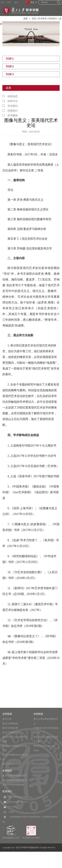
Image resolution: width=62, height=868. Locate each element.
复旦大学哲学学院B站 (13, 785)
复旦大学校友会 (10, 764)
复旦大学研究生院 (11, 732)
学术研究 (42, 19)
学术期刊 (10, 106)
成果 (26, 19)
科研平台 (10, 101)
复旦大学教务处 (10, 724)
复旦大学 (7, 719)
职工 (9, 2)
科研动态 (10, 96)
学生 (3, 2)
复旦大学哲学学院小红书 (15, 780)
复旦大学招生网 (10, 728)
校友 (16, 2)
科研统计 (53, 19)
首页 (34, 19)
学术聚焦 (10, 116)
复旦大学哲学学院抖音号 (15, 776)
